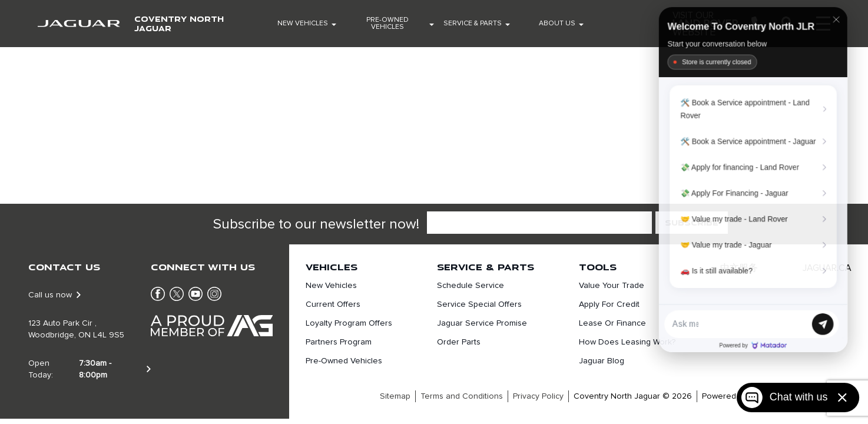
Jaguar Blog (602, 361)
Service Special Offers (479, 304)
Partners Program (339, 342)
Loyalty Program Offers (349, 323)
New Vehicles (303, 24)
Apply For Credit (609, 304)
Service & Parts (473, 24)
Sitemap (395, 396)
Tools (598, 267)
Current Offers (333, 304)
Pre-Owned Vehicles (387, 24)
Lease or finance (612, 323)
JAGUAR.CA (827, 268)
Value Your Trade (612, 286)
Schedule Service (471, 286)
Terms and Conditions (462, 396)
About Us (557, 24)
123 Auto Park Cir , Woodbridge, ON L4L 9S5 (76, 329)
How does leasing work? (627, 342)
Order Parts (459, 342)
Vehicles (332, 267)
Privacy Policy (538, 396)
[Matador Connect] (753, 179)
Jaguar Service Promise (482, 323)
